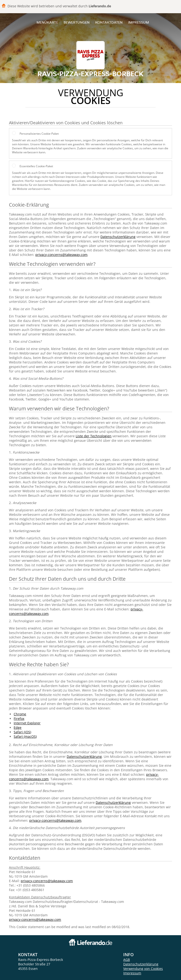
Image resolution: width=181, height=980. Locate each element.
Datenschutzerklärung (118, 237)
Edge (18, 728)
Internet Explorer (27, 723)
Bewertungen (77, 22)
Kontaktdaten (109, 22)
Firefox (19, 719)
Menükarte (47, 22)
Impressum (139, 22)
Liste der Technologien (94, 436)
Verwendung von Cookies (143, 969)
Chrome (20, 714)
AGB (127, 960)
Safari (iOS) (22, 732)
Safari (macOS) (25, 736)
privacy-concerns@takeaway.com (61, 255)
